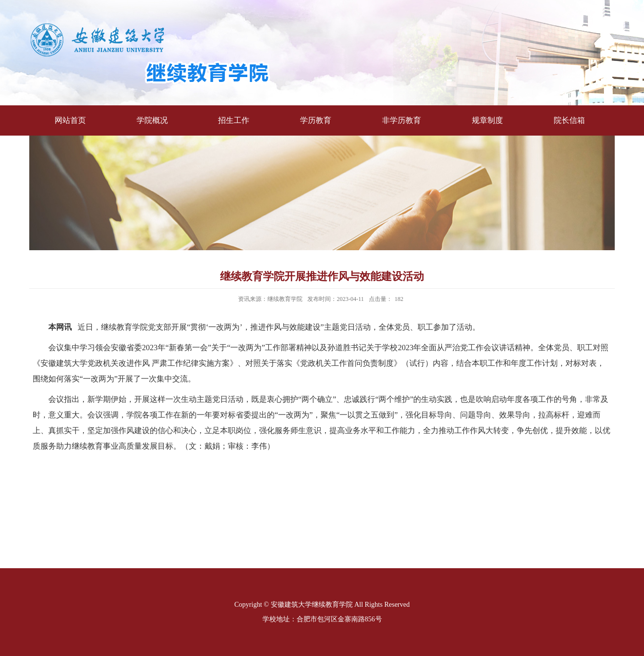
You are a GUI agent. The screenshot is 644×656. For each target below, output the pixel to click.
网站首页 (70, 120)
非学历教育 (402, 120)
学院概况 (152, 120)
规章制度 (487, 120)
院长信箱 (569, 120)
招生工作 (234, 120)
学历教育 (316, 120)
